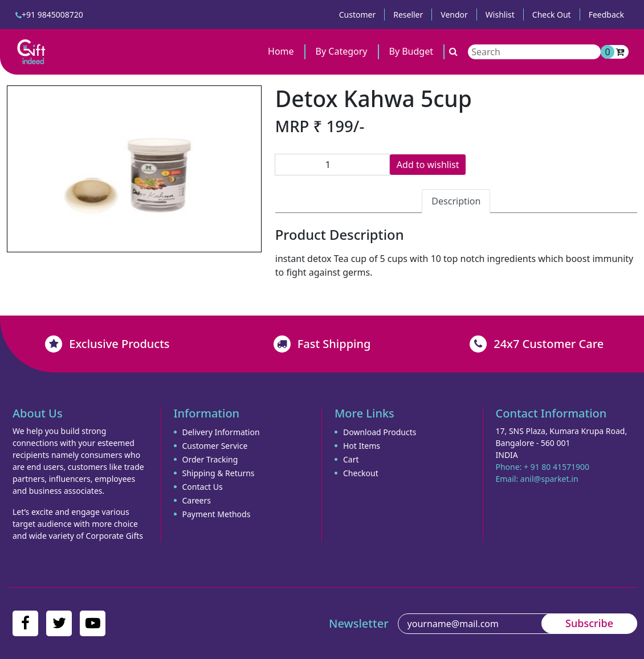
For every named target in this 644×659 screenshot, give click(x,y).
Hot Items (362, 446)
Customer (358, 15)
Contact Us (203, 487)
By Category (342, 51)
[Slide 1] (113, 236)
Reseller (408, 15)
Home (281, 51)
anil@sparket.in (549, 479)
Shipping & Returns (219, 473)
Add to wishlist (428, 165)
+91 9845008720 (49, 15)
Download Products (380, 432)
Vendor (454, 15)
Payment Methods (217, 514)
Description (456, 201)
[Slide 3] (154, 236)
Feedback (606, 15)
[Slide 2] (134, 236)
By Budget (411, 51)
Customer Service (215, 446)
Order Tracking (210, 459)
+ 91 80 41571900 (557, 467)
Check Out (552, 15)
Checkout (361, 473)
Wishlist (500, 15)
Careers (197, 500)
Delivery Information (221, 432)
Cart (351, 459)
